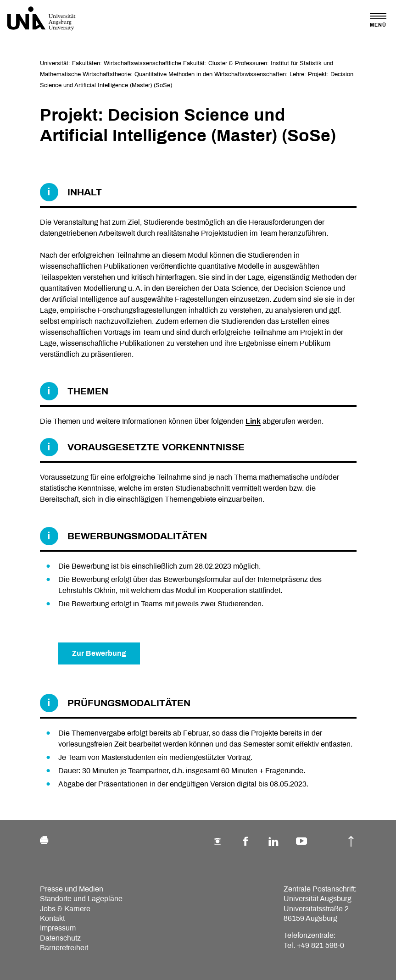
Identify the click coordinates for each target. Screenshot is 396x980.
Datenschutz (60, 938)
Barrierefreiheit (64, 948)
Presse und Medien (72, 889)
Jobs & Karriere (65, 909)
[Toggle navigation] (378, 20)
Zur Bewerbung (99, 653)
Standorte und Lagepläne (81, 899)
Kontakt (52, 918)
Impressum (58, 928)
